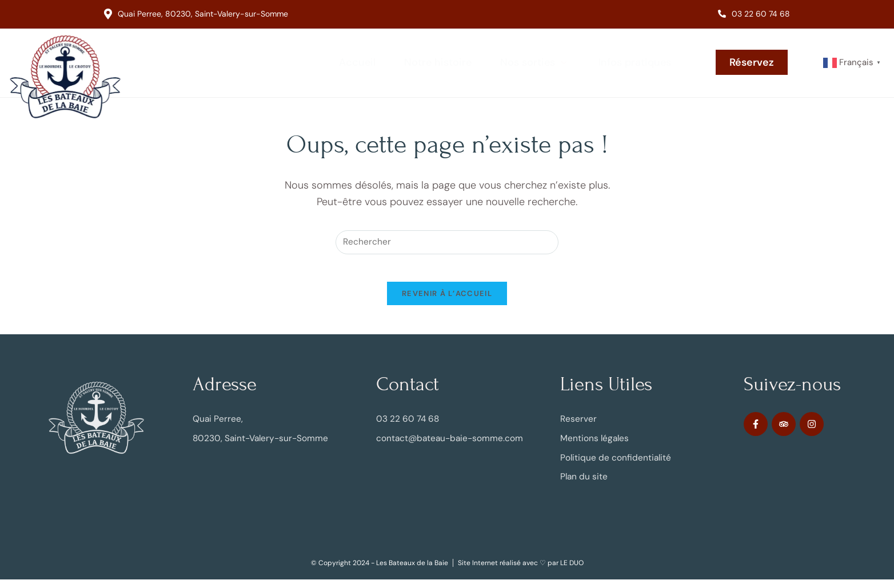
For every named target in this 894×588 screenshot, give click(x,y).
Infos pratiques (635, 62)
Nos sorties (535, 62)
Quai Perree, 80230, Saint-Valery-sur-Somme (196, 14)
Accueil (357, 62)
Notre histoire (438, 62)
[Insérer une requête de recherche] (447, 243)
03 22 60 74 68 (754, 14)
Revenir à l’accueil (447, 301)
